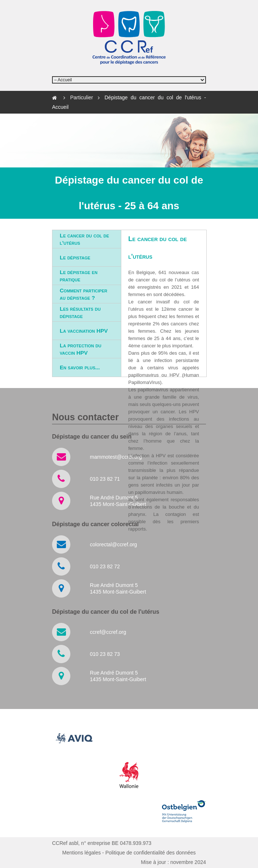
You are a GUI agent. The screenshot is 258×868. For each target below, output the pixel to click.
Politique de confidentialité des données (150, 853)
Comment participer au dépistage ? (84, 294)
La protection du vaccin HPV (80, 349)
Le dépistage (75, 257)
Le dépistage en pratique (79, 276)
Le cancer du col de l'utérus (84, 239)
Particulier (83, 97)
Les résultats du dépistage (80, 312)
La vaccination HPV (84, 331)
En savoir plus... (80, 367)
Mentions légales (82, 853)
